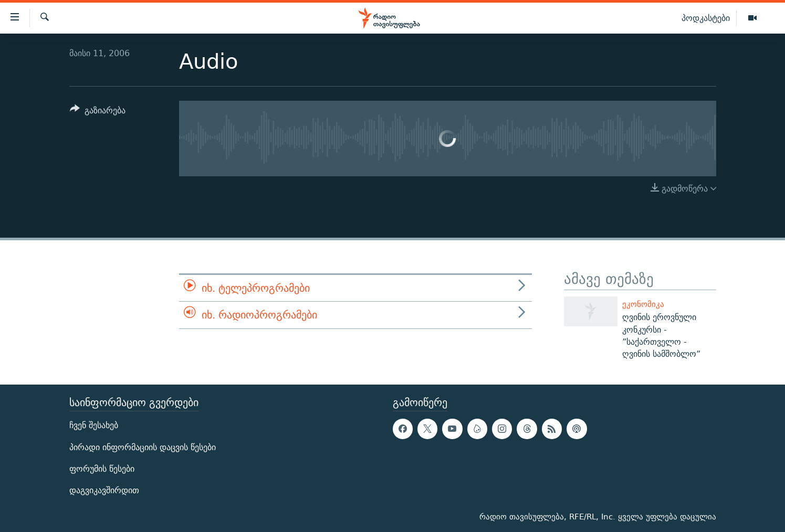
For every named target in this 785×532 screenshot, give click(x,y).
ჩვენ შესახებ (94, 425)
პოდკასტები (706, 18)
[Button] (98, 112)
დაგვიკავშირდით (104, 490)
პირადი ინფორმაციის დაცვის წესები (143, 447)
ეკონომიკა (643, 304)
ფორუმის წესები (102, 468)
